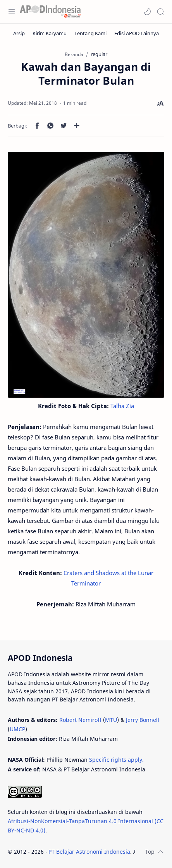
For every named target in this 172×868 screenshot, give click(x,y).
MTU (111, 720)
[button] (147, 12)
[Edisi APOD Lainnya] (137, 33)
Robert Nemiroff (80, 720)
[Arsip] (19, 33)
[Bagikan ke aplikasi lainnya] (77, 126)
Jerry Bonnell (143, 720)
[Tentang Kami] (90, 33)
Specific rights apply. (116, 760)
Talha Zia (122, 406)
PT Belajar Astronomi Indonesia (89, 852)
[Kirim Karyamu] (50, 33)
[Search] (160, 12)
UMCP (17, 729)
